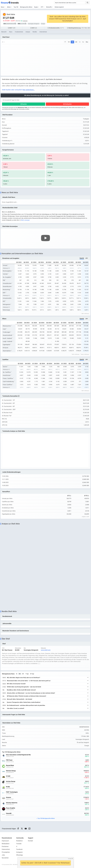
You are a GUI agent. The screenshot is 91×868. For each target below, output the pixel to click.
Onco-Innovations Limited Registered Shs (18, 755)
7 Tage (27, 674)
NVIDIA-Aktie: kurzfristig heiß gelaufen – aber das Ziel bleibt (24, 687)
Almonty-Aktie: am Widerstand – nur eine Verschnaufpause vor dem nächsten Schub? (31, 693)
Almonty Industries (12, 803)
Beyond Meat (10, 765)
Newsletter (5, 858)
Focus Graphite (11, 808)
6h (17, 674)
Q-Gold (8, 776)
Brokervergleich (59, 7)
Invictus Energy (11, 781)
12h (20, 674)
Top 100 (16, 7)
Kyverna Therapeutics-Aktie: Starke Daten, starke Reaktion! (24, 702)
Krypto (36, 7)
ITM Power (9, 760)
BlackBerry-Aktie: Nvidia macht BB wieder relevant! (21, 690)
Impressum (5, 841)
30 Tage (32, 674)
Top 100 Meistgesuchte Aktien (46, 818)
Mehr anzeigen (25, 220)
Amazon (8, 797)
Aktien (9, 7)
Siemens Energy (11, 771)
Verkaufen (68, 104)
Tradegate (25, 21)
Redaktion (19, 841)
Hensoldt (9, 813)
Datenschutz (6, 849)
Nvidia (8, 787)
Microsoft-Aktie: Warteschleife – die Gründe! (20, 699)
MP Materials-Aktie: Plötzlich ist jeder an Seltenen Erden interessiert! (27, 696)
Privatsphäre (6, 852)
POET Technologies (12, 792)
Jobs (3, 855)
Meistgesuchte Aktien (26, 7)
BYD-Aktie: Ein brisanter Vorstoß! (16, 684)
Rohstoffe (49, 7)
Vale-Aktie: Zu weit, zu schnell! (16, 708)
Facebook (19, 849)
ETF (42, 7)
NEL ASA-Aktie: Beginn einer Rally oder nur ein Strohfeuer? (24, 678)
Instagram (19, 852)
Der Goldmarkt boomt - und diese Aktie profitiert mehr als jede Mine (26, 705)
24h (23, 674)
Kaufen (24, 104)
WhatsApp (20, 855)
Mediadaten (6, 844)
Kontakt (30, 841)
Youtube (19, 844)
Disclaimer (5, 847)
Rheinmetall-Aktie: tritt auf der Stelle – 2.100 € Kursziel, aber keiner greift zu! (29, 681)
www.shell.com (46, 650)
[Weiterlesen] (88, 678)
